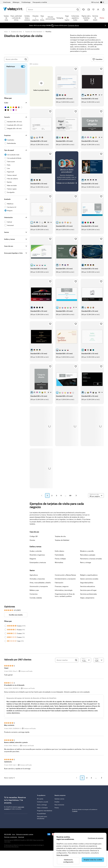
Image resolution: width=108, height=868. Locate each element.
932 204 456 (8, 834)
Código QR (34, 536)
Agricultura (34, 575)
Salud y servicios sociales (89, 579)
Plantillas (48, 32)
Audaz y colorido (36, 551)
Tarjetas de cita (60, 536)
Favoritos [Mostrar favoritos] (97, 59)
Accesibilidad (41, 814)
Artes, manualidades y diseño (40, 583)
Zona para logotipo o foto (13, 253)
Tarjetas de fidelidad (62, 540)
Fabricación (59, 583)
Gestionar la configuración (68, 861)
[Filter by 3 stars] (5, 633)
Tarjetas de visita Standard (34, 32)
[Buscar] (78, 9)
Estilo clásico (59, 551)
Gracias (32, 540)
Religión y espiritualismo (89, 575)
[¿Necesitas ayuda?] (83, 9)
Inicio (6, 32)
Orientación (8, 217)
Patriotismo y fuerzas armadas (91, 559)
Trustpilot (75, 795)
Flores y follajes (60, 559)
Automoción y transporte (39, 586)
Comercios (34, 594)
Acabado (7, 199)
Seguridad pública (87, 583)
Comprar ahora (73, 25)
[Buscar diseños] (26, 59)
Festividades (59, 555)
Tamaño (7, 117)
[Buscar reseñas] (65, 660)
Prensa (57, 808)
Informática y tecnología (64, 590)
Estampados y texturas (38, 562)
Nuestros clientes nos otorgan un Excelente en (85, 798)
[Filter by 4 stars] (5, 630)
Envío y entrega (42, 805)
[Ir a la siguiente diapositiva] (105, 25)
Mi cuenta (40, 799)
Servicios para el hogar (88, 590)
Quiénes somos (59, 799)
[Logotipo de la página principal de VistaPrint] (13, 9)
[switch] (99, 2)
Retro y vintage (86, 562)
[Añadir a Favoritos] (76, 69)
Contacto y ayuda (43, 802)
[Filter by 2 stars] (5, 637)
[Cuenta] (98, 9)
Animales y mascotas (37, 579)
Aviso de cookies (62, 855)
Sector (7, 232)
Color (6, 103)
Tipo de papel (9, 150)
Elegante (33, 559)
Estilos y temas (10, 239)
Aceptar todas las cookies (93, 860)
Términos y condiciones (11, 837)
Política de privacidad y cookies (25, 834)
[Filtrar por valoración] (86, 660)
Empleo (57, 802)
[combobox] (52, 9)
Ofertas (102, 18)
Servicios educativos (88, 586)
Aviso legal (21, 837)
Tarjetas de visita (16, 32)
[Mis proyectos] (89, 10)
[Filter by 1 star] (5, 641)
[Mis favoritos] (93, 9)
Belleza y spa (34, 590)
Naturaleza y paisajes (88, 555)
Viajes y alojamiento (87, 598)
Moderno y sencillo (87, 551)
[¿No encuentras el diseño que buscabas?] (67, 171)
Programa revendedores (45, 811)
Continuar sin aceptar (96, 838)
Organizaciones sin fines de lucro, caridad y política (65, 595)
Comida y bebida (36, 598)
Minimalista (59, 562)
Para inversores (59, 805)
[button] (42, 495)
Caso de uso (9, 246)
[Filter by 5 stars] (5, 626)
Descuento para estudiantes (42, 817)
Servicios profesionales (88, 594)
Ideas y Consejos (42, 808)
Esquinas (7, 135)
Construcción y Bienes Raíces (65, 575)
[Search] (76, 660)
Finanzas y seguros (62, 586)
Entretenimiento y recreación (65, 579)
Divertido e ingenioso (37, 555)
